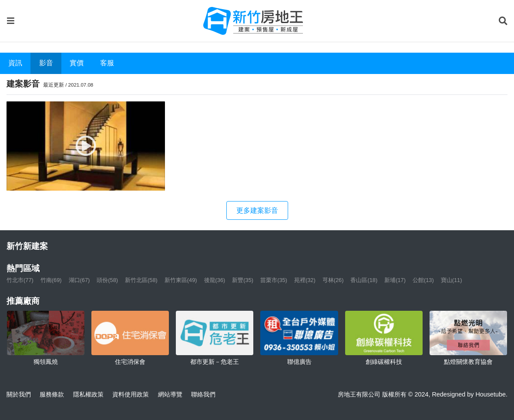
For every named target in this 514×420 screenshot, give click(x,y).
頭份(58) (107, 280)
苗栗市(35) (274, 280)
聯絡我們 (203, 394)
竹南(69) (51, 280)
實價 (77, 63)
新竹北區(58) (141, 280)
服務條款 (52, 394)
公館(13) (423, 280)
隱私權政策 (88, 394)
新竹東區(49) (181, 280)
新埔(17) (395, 280)
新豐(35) (243, 280)
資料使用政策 (131, 394)
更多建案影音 (257, 210)
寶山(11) (452, 280)
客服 (107, 63)
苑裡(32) (305, 280)
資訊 (15, 63)
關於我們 (19, 394)
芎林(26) (333, 280)
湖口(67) (79, 280)
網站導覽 (170, 394)
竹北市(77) (20, 280)
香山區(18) (364, 280)
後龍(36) (215, 280)
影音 (46, 63)
